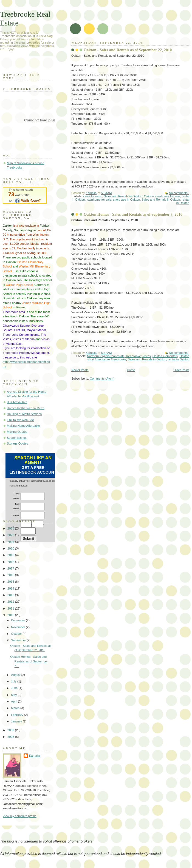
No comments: (179, 193)
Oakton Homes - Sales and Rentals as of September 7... (29, 661)
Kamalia (35, 756)
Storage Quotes (17, 443)
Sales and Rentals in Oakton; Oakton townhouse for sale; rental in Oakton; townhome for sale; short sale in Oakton (131, 198)
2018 (11, 562)
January (17, 721)
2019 (11, 555)
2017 (11, 568)
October (17, 634)
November (18, 627)
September (19, 640)
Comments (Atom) (102, 378)
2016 (11, 575)
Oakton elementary (165, 356)
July (14, 681)
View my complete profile (20, 816)
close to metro (93, 196)
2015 (11, 582)
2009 (11, 730)
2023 (11, 535)
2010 (11, 615)
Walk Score (25, 196)
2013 (11, 595)
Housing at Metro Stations (24, 414)
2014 (11, 588)
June (15, 688)
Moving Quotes (17, 432)
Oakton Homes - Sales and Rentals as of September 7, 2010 (133, 214)
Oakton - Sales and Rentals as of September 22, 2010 (128, 50)
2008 (11, 737)
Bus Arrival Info (17, 402)
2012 (11, 602)
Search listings (17, 438)
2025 (11, 528)
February (17, 715)
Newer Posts (80, 370)
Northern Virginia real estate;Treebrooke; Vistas (119, 356)
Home (131, 370)
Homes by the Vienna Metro (26, 408)
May (14, 695)
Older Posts (181, 370)
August (16, 675)
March (16, 708)
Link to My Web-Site (20, 420)
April (14, 701)
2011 (11, 608)
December (18, 620)
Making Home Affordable (23, 426)
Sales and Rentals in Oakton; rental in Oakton (159, 359)
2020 (11, 548)
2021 (11, 542)
